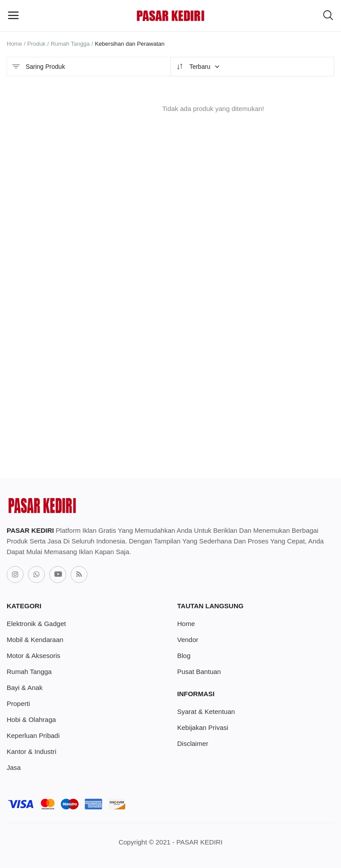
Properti (18, 704)
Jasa (14, 767)
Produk (36, 44)
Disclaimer (193, 743)
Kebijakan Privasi (203, 727)
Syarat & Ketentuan (206, 711)
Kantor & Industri (32, 751)
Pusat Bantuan (199, 672)
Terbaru (198, 67)
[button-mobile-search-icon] (328, 16)
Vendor (188, 640)
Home (14, 44)
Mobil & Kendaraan (35, 640)
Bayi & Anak (25, 688)
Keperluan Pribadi (33, 735)
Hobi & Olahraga (31, 719)
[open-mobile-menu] (13, 16)
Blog (184, 656)
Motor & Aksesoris (34, 656)
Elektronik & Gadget (36, 624)
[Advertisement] (213, 343)
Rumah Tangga (70, 44)
